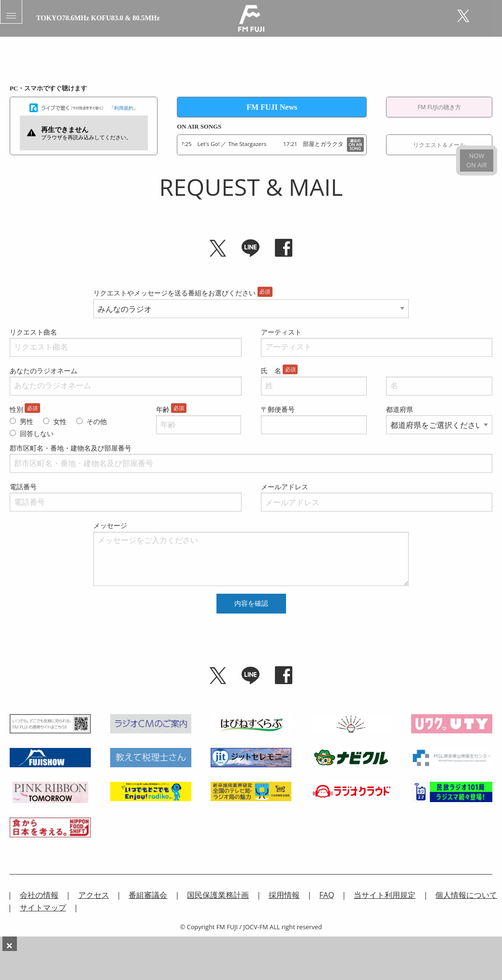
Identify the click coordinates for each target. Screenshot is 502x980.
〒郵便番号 (278, 409)
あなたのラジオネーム (43, 371)
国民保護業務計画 (218, 895)
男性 (27, 421)
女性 (60, 421)
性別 (16, 409)
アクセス (94, 895)
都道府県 (400, 409)
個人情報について (466, 895)
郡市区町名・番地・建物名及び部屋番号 (71, 448)
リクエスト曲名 (33, 332)
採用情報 (284, 895)
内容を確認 (251, 603)
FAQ (327, 895)
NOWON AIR (476, 160)
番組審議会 (148, 895)
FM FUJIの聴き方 (439, 107)
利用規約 (124, 108)
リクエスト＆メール (439, 145)
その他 (97, 421)
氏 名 (271, 371)
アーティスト (281, 332)
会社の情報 (39, 895)
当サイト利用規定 (385, 895)
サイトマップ (43, 907)
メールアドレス (285, 487)
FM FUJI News (272, 107)
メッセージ (110, 525)
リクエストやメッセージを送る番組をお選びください (174, 293)
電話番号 (23, 487)
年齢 (163, 409)
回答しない (37, 433)
